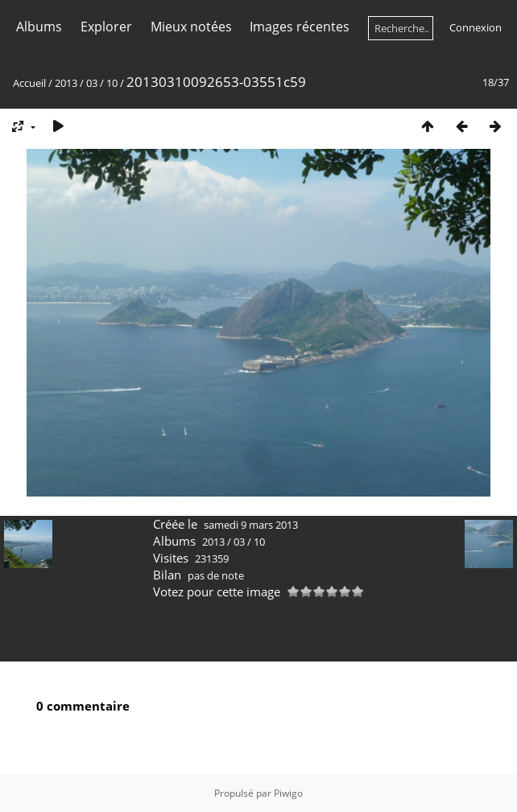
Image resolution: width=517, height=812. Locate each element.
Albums (39, 27)
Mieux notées (191, 27)
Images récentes (300, 27)
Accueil (29, 83)
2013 (66, 83)
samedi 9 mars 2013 (251, 525)
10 (112, 83)
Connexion (476, 27)
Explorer (106, 27)
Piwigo (288, 793)
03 (92, 83)
